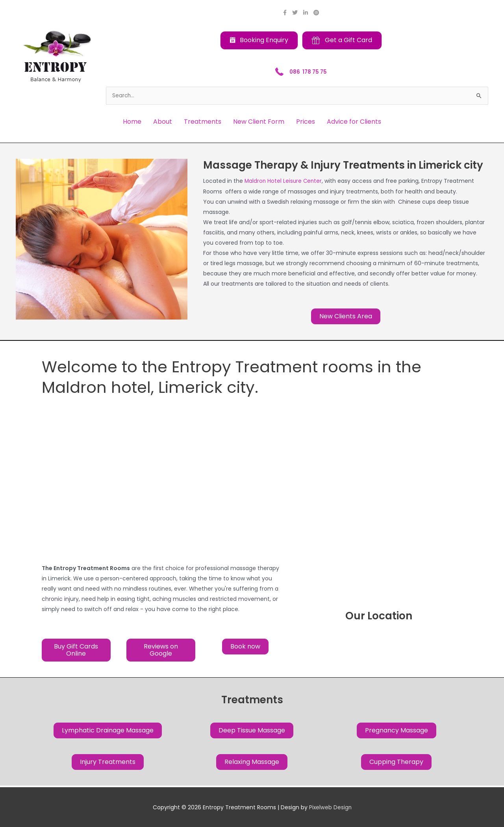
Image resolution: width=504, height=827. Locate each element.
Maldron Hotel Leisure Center (284, 181)
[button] (259, 40)
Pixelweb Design (330, 807)
